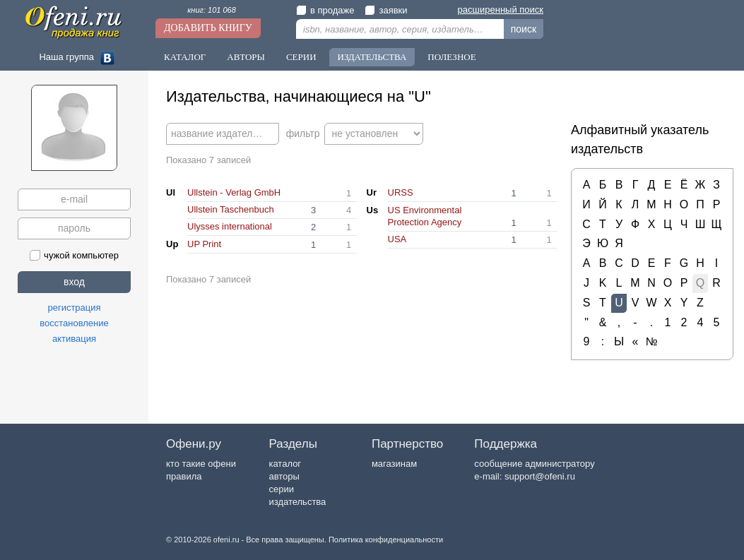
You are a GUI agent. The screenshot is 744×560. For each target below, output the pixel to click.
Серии (301, 57)
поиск (524, 29)
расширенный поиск (501, 10)
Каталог (185, 57)
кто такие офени (201, 464)
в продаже (325, 10)
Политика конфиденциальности (386, 540)
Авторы (246, 57)
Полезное (451, 57)
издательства (297, 502)
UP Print (204, 244)
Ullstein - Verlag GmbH (234, 192)
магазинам (394, 464)
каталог (285, 464)
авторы (284, 476)
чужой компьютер (74, 255)
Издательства (372, 57)
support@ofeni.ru (540, 476)
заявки (386, 10)
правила (184, 476)
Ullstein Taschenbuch (231, 209)
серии (281, 489)
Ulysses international (230, 226)
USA (397, 239)
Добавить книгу (208, 28)
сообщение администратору (534, 464)
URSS (401, 192)
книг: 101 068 (212, 10)
